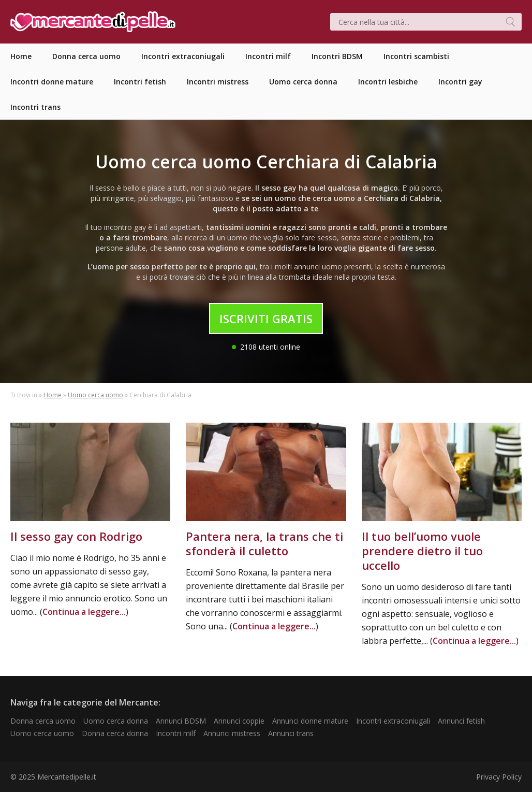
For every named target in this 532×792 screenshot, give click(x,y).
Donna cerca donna (115, 733)
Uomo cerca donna (116, 721)
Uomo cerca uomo (95, 395)
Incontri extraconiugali (393, 721)
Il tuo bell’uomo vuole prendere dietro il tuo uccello (422, 551)
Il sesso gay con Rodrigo (76, 536)
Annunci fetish (461, 721)
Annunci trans (291, 733)
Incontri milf (176, 733)
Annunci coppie (239, 721)
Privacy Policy (499, 777)
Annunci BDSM (181, 721)
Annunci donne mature (310, 721)
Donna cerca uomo (43, 721)
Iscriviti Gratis (266, 319)
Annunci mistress (232, 733)
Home (53, 395)
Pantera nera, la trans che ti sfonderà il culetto (264, 543)
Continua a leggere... (84, 612)
